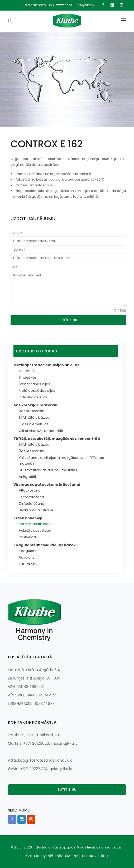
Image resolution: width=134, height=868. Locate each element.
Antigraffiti (27, 477)
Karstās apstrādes (35, 524)
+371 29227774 (60, 5)
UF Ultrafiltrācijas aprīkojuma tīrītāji (48, 470)
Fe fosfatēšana (31, 497)
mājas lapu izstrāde (91, 856)
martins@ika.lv (64, 743)
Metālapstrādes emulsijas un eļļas (46, 365)
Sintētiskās (28, 377)
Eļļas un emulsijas (34, 424)
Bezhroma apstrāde (36, 510)
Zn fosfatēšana (32, 504)
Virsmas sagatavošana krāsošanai (47, 485)
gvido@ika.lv (61, 769)
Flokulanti (27, 557)
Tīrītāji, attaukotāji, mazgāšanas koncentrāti (57, 439)
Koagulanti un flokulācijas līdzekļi (46, 545)
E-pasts (18, 250)
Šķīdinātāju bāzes (34, 418)
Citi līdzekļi (28, 564)
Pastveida (27, 537)
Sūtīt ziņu (67, 789)
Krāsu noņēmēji (28, 518)
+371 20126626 (34, 5)
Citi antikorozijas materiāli (41, 431)
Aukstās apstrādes (35, 530)
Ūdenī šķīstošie (32, 411)
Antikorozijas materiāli (35, 405)
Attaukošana (30, 490)
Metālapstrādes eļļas (37, 391)
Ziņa (14, 267)
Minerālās (27, 371)
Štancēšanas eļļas (34, 384)
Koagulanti (28, 551)
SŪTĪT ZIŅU (68, 320)
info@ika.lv (85, 5)
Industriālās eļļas (33, 397)
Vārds (16, 233)
